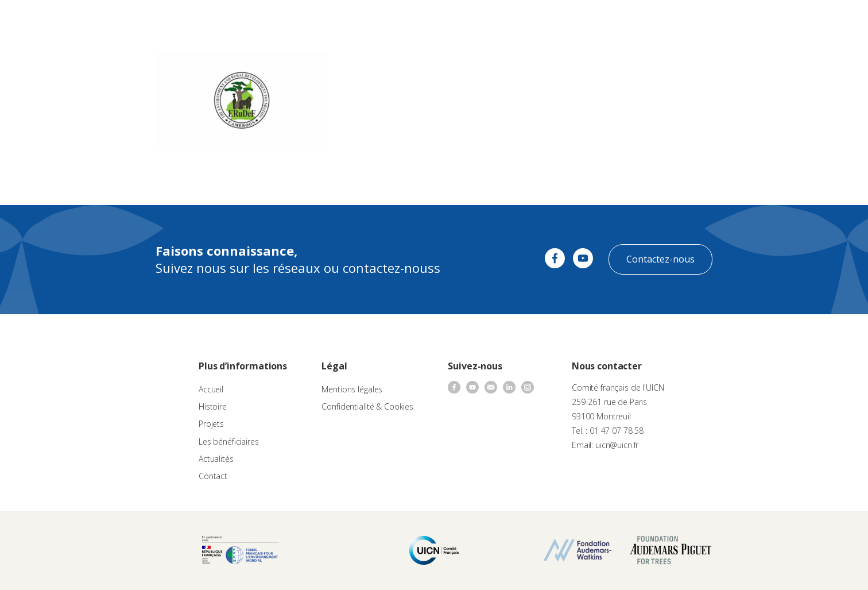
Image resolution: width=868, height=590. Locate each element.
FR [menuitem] (829, 20)
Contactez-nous (660, 259)
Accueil (211, 389)
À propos (301, 20)
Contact (583, 20)
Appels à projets (359, 20)
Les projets (419, 20)
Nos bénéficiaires (481, 20)
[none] (835, 21)
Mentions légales (352, 389)
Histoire (213, 406)
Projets (211, 424)
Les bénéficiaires (229, 441)
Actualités (541, 20)
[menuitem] (835, 21)
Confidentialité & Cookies (367, 406)
